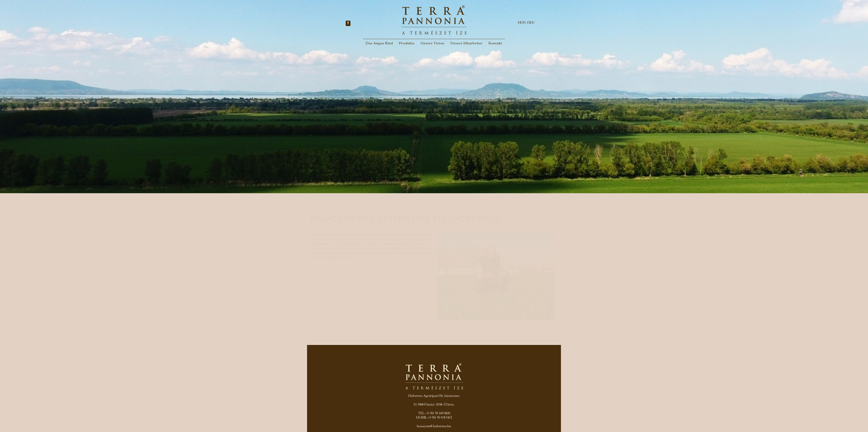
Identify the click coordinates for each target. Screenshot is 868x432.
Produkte (407, 43)
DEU (531, 23)
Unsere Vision (433, 43)
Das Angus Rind (379, 43)
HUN (522, 23)
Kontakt (495, 43)
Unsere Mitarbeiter (467, 43)
